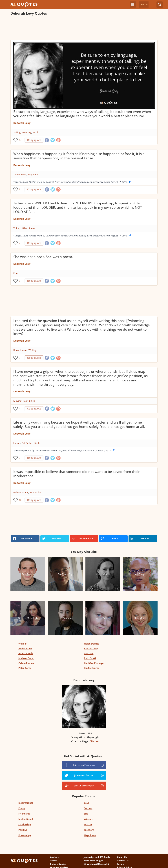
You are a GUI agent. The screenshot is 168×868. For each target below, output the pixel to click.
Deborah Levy (22, 123)
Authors (54, 857)
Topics (54, 861)
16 (20, 500)
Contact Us (123, 861)
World (36, 132)
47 (20, 140)
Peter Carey (25, 668)
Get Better (27, 443)
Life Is (37, 443)
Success (88, 808)
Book (16, 350)
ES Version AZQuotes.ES (96, 864)
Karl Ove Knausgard (95, 663)
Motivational (26, 819)
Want (25, 492)
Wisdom (89, 819)
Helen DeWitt (91, 644)
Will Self (23, 644)
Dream (88, 824)
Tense (16, 175)
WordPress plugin (93, 861)
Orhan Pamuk (26, 663)
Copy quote (34, 140)
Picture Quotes (58, 864)
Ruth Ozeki (90, 658)
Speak (32, 228)
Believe (17, 492)
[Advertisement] (76, 28)
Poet (16, 273)
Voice (16, 228)
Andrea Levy (91, 648)
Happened (34, 175)
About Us (122, 857)
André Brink (25, 648)
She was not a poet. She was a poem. (43, 257)
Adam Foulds (26, 653)
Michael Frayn (26, 658)
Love (87, 803)
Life (86, 814)
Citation (95, 741)
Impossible (35, 492)
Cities (32, 401)
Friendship (24, 814)
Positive (23, 830)
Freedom (89, 830)
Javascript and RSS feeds (97, 857)
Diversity (27, 132)
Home (24, 350)
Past (25, 401)
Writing (32, 350)
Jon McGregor (92, 668)
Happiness (90, 835)
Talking (17, 132)
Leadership (25, 824)
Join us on (84, 765)
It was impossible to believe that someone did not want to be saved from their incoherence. (77, 474)
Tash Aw (89, 653)
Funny (22, 808)
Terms (120, 864)
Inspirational (26, 803)
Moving (17, 401)
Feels (24, 175)
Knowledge (25, 835)
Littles (24, 228)
